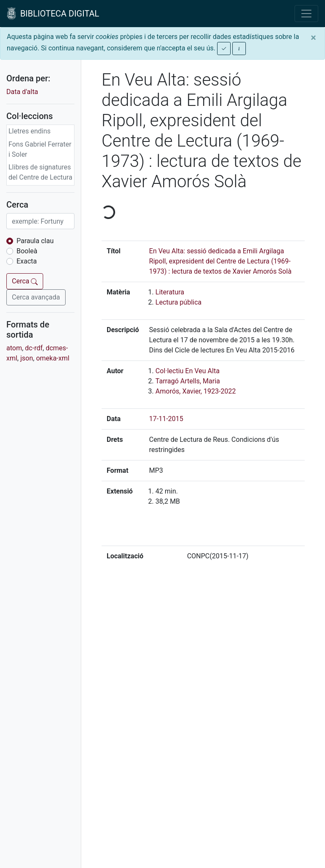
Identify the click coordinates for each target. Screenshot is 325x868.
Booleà (27, 251)
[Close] (313, 38)
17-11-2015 (166, 419)
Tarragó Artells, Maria (188, 381)
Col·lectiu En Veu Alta (187, 371)
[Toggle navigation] (306, 14)
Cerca (25, 281)
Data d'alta (22, 92)
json (27, 358)
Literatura (170, 292)
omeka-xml (53, 358)
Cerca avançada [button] (36, 297)
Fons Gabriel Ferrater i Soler (40, 149)
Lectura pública (178, 302)
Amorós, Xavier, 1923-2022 (196, 391)
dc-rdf (34, 348)
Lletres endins (30, 131)
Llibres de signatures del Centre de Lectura (40, 172)
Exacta (27, 261)
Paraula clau (35, 241)
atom (14, 348)
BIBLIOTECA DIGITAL (53, 14)
